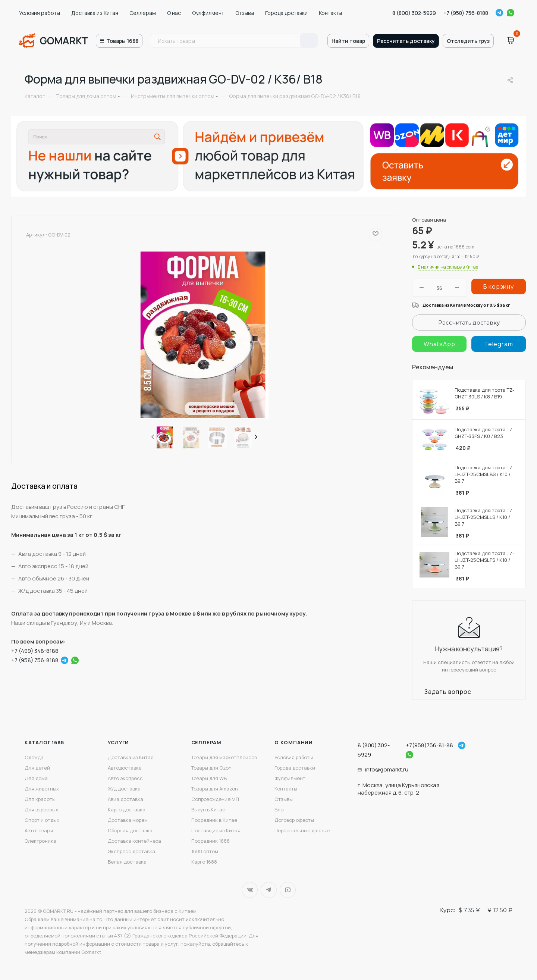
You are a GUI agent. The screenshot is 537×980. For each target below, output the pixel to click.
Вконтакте (250, 890)
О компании (294, 742)
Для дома (36, 778)
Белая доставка (127, 862)
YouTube (288, 890)
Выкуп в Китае (208, 810)
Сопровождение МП (215, 799)
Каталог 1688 (44, 742)
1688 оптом (205, 851)
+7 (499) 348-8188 (35, 651)
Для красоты (40, 799)
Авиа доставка (125, 799)
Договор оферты (294, 820)
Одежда (34, 757)
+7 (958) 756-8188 (466, 13)
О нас (174, 13)
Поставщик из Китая (216, 830)
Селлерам (143, 13)
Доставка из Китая (95, 13)
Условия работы (40, 13)
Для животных (42, 789)
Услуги (118, 742)
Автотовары (39, 830)
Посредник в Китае (214, 820)
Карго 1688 (204, 862)
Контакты (330, 13)
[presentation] (152, 437)
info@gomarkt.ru (387, 769)
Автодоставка (125, 768)
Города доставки (286, 13)
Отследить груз (468, 41)
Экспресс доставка (131, 851)
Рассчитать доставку (406, 41)
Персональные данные (302, 830)
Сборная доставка (130, 830)
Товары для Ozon (211, 768)
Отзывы (245, 13)
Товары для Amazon (215, 789)
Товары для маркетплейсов (224, 757)
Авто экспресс (125, 778)
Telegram (499, 13)
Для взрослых (41, 810)
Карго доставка (127, 810)
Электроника (40, 841)
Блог (280, 810)
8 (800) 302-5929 (414, 13)
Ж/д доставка (124, 789)
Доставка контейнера (134, 841)
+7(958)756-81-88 (429, 745)
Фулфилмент (208, 13)
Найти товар (348, 41)
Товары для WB (209, 778)
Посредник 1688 (211, 841)
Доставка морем (128, 820)
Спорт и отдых (42, 820)
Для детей (37, 768)
